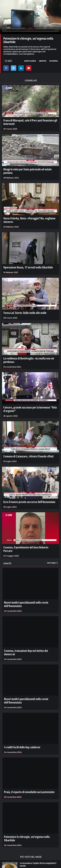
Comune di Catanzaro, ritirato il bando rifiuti (28, 456)
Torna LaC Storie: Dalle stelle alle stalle (25, 313)
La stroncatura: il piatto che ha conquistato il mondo (38, 864)
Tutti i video (53, 563)
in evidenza (54, 61)
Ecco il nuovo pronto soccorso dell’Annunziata (29, 502)
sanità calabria (30, 61)
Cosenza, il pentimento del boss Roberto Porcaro (26, 549)
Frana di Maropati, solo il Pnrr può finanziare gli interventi (30, 122)
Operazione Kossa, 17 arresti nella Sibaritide (28, 267)
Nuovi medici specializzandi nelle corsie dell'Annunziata (26, 604)
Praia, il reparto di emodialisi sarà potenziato (29, 792)
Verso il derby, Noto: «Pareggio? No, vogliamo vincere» (29, 220)
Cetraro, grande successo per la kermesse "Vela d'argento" (30, 409)
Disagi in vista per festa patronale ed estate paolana (27, 171)
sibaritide (43, 61)
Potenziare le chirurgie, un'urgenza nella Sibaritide (27, 838)
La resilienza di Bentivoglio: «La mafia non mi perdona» (29, 360)
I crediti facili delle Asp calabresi (22, 747)
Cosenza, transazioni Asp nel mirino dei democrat (26, 652)
